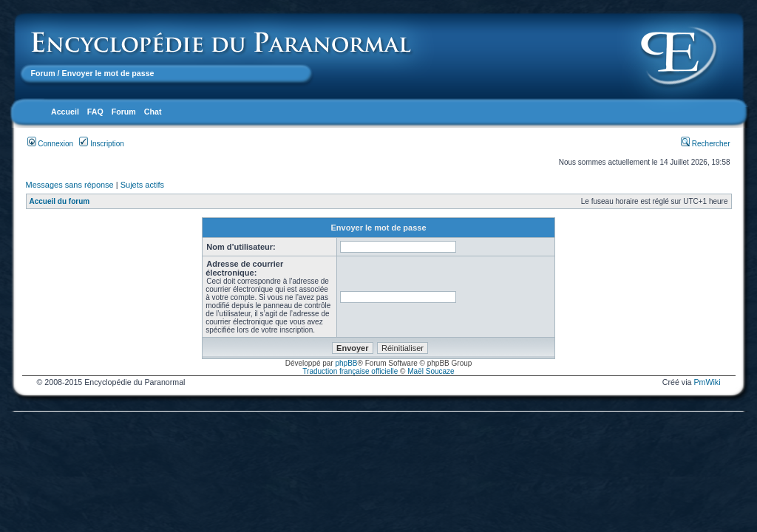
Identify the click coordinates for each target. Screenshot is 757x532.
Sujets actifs (142, 185)
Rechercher (705, 144)
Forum (43, 73)
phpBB (346, 363)
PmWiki (707, 382)
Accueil (65, 112)
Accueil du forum (60, 201)
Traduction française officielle (350, 371)
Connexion (51, 144)
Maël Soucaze (431, 371)
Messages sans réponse (70, 185)
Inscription (101, 144)
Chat (153, 112)
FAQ (95, 112)
